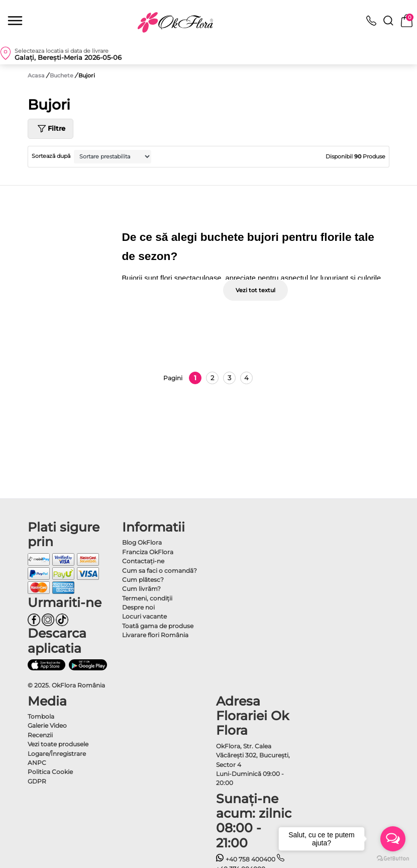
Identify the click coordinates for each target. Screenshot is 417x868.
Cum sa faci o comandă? (160, 571)
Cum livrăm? (141, 589)
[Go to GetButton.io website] (393, 858)
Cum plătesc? (143, 580)
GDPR (37, 781)
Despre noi (138, 607)
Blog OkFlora (142, 542)
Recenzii (40, 735)
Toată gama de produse (158, 626)
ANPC (37, 763)
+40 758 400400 (246, 859)
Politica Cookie (50, 772)
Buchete (62, 75)
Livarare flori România (155, 635)
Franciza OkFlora (148, 552)
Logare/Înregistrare (57, 754)
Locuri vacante (144, 616)
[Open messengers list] (393, 839)
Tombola (41, 716)
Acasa (36, 75)
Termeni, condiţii (147, 598)
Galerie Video (47, 725)
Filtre (50, 129)
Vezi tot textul (255, 290)
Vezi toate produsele (58, 744)
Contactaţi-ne (143, 561)
